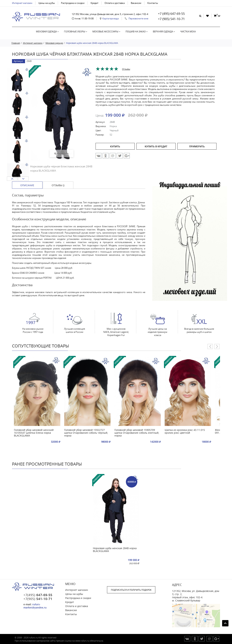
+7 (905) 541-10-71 (171, 19)
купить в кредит (156, 146)
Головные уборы (76, 32)
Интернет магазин (22, 3)
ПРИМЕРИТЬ (197, 146)
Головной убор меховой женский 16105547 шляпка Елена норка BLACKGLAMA (34, 433)
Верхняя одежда (164, 32)
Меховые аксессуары (106, 32)
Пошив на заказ (137, 32)
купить (115, 146)
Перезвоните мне (138, 18)
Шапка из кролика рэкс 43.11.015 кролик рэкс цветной (185, 431)
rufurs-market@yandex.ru (35, 606)
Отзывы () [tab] (58, 185)
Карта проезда (111, 18)
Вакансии (136, 3)
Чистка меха (188, 32)
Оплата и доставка (115, 3)
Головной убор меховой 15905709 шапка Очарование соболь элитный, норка (137, 433)
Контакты (153, 3)
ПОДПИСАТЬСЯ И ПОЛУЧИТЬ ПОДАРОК (131, 590)
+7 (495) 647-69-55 (171, 14)
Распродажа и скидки (73, 3)
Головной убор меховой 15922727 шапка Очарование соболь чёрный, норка (86, 433)
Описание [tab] (27, 185)
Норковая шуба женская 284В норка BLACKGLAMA (115, 550)
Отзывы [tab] (126, 69)
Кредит (94, 3)
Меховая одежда (47, 32)
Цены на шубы (47, 3)
